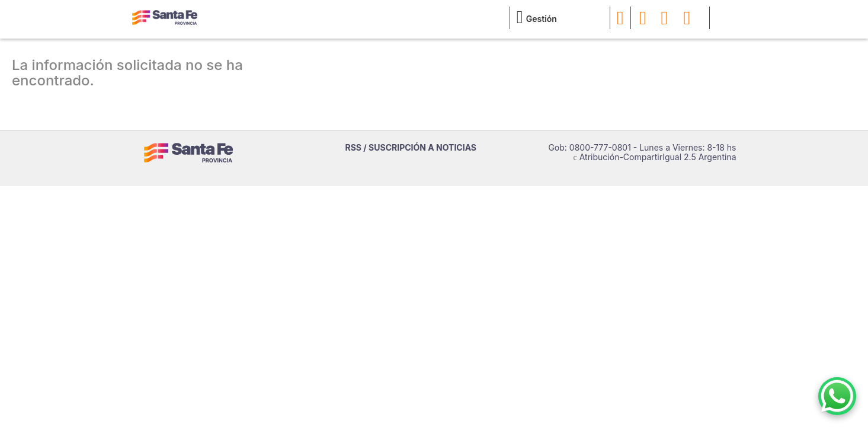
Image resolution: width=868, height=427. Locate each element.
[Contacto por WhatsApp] (837, 396)
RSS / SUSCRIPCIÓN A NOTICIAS (411, 147)
